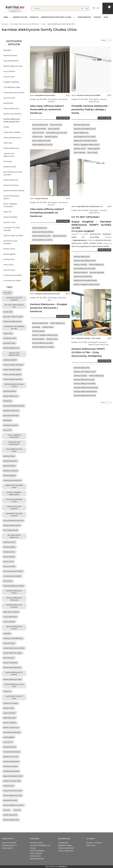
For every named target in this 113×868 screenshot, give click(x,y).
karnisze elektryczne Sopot (43, 343)
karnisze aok (8, 103)
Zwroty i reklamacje (66, 851)
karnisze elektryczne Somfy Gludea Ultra (12, 120)
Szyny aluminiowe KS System (11, 197)
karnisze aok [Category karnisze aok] (57, 299)
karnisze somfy (9, 249)
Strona (103, 40)
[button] (87, 8)
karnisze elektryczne (11, 148)
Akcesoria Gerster (60, 236)
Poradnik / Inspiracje (11, 82)
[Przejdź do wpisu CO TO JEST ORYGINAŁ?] (91, 181)
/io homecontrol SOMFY (13, 275)
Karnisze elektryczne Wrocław (85, 392)
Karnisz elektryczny (11, 180)
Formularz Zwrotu (37, 843)
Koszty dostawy (36, 853)
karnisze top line (51, 137)
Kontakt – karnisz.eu (94, 843)
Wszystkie (7, 50)
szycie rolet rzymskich (12, 132)
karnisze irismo (9, 259)
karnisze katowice (81, 273)
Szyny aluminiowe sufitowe (14, 191)
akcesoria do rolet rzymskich (10, 242)
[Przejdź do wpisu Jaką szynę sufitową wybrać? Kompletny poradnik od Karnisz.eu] (50, 173)
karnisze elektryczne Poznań (85, 396)
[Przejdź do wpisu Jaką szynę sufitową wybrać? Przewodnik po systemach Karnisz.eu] (50, 70)
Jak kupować (63, 843)
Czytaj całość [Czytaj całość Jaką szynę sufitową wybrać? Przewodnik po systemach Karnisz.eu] (63, 118)
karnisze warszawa (97, 273)
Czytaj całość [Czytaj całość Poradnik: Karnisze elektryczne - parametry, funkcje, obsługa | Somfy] (104, 118)
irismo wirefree (80, 153)
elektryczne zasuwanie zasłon (85, 141)
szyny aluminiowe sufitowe (43, 232)
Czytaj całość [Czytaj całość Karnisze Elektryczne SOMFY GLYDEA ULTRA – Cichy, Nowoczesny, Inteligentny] (104, 361)
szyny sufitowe (9, 71)
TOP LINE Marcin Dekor (12, 87)
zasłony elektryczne (11, 108)
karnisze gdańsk (39, 331)
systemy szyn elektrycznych (9, 155)
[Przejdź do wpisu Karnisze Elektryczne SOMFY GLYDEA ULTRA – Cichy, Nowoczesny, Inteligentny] (91, 312)
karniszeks (36, 327)
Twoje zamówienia (9, 843)
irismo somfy (9, 265)
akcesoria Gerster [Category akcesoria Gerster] (58, 100)
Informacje (8, 161)
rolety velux (8, 143)
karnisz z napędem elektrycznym (45, 335)
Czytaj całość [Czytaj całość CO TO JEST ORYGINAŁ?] (104, 250)
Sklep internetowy (56, 867)
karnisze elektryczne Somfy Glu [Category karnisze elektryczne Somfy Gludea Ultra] (99, 343)
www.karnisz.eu (80, 240)
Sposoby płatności (37, 859)
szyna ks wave (9, 77)
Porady (6, 127)
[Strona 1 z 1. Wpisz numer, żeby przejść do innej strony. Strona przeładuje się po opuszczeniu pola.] (108, 40)
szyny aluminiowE (39, 129)
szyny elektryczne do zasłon (85, 137)
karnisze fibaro (48, 327)
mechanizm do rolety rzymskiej (12, 229)
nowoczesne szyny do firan (14, 93)
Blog (44, 24)
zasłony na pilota (80, 265)
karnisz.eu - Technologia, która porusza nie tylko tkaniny (21, 24)
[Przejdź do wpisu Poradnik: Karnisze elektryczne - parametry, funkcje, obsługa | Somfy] (91, 70)
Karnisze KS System (11, 185)
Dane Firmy (91, 845)
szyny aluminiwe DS (11, 61)
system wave (38, 137)
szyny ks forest (9, 98)
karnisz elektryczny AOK (41, 141)
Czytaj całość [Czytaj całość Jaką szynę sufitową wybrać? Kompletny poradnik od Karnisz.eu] (63, 221)
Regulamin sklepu (65, 845)
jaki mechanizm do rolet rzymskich (13, 173)
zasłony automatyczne (12, 114)
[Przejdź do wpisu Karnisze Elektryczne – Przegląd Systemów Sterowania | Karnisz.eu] (50, 268)
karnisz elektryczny (40, 228)
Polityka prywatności (66, 848)
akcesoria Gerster (10, 55)
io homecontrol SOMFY (12, 281)
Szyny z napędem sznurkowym (10, 205)
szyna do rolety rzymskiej (13, 236)
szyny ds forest (9, 270)
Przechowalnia (7, 848)
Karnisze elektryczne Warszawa (86, 388)
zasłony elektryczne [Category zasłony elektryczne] (98, 100)
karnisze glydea (9, 254)
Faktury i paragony (37, 851)
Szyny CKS (7, 212)
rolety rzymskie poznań (12, 138)
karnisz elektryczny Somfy (42, 145)
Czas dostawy (35, 856)
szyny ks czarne (10, 222)
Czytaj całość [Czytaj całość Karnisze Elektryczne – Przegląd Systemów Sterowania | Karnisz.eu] (63, 316)
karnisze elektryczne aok (13, 66)
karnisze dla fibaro (10, 217)
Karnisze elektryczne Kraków (43, 347)
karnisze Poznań (10, 167)
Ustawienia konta (9, 845)
